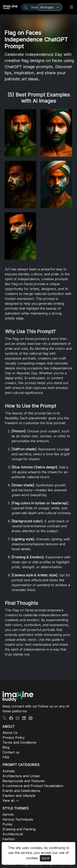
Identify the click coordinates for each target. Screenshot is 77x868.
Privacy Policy (14, 738)
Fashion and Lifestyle (19, 796)
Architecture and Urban (21, 776)
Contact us (11, 752)
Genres (8, 814)
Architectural (13, 834)
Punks (7, 824)
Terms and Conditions (19, 742)
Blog (6, 747)
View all (8, 801)
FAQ (6, 757)
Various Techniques (18, 819)
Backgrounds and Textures (24, 781)
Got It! (45, 858)
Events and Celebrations (21, 791)
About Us (10, 733)
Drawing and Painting (19, 829)
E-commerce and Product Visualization (33, 786)
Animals (9, 771)
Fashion (9, 839)
